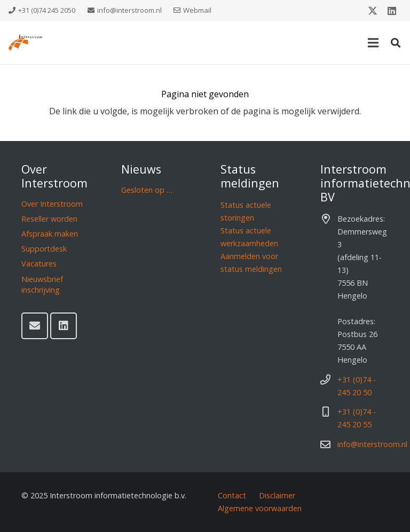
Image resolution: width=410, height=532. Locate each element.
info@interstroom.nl (372, 444)
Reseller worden (49, 219)
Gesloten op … (147, 190)
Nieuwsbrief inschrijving (42, 284)
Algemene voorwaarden (260, 508)
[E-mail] (35, 326)
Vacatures (39, 264)
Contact (232, 495)
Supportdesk (44, 249)
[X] (373, 11)
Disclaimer (277, 495)
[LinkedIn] (392, 11)
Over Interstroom (52, 204)
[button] (396, 43)
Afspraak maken (50, 234)
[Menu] (373, 43)
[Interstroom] (25, 43)
